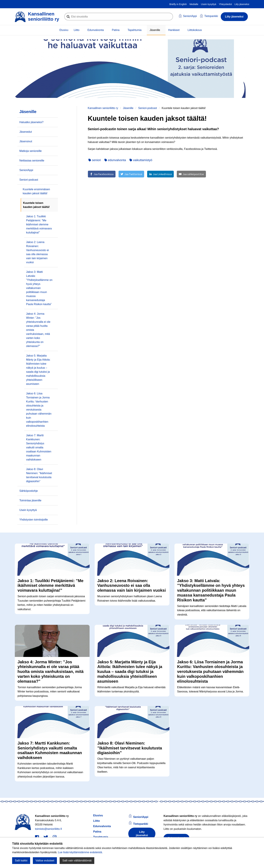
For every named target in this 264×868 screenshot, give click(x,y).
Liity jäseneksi (242, 4)
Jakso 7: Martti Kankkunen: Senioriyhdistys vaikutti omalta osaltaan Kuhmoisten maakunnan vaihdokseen (39, 447)
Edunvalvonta (96, 30)
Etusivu (64, 30)
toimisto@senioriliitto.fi (48, 829)
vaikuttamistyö (141, 160)
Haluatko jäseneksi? (31, 122)
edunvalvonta (115, 160)
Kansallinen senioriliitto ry (103, 108)
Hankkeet (174, 30)
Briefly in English (178, 4)
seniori (95, 160)
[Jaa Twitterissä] (131, 174)
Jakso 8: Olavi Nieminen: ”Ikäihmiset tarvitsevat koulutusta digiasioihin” (39, 475)
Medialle (194, 4)
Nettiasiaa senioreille (32, 161)
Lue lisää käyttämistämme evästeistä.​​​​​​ (80, 852)
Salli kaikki (21, 861)
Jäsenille (155, 30)
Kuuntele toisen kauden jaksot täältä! (36, 205)
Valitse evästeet (45, 861)
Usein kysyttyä (209, 4)
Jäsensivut (26, 141)
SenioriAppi (26, 170)
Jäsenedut (26, 132)
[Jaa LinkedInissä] (160, 174)
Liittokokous (195, 30)
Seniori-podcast (148, 108)
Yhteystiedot (225, 4)
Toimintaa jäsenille (30, 500)
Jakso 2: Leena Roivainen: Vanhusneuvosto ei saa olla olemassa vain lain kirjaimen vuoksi (37, 252)
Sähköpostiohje (29, 491)
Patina (116, 30)
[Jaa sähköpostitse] (191, 174)
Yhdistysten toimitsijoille (34, 520)
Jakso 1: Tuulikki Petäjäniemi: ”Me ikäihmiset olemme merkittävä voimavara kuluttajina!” (39, 224)
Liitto (77, 30)
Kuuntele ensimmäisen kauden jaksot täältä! (36, 191)
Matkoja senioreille (31, 151)
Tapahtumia (135, 30)
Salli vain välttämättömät (77, 861)
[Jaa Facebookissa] (102, 174)
